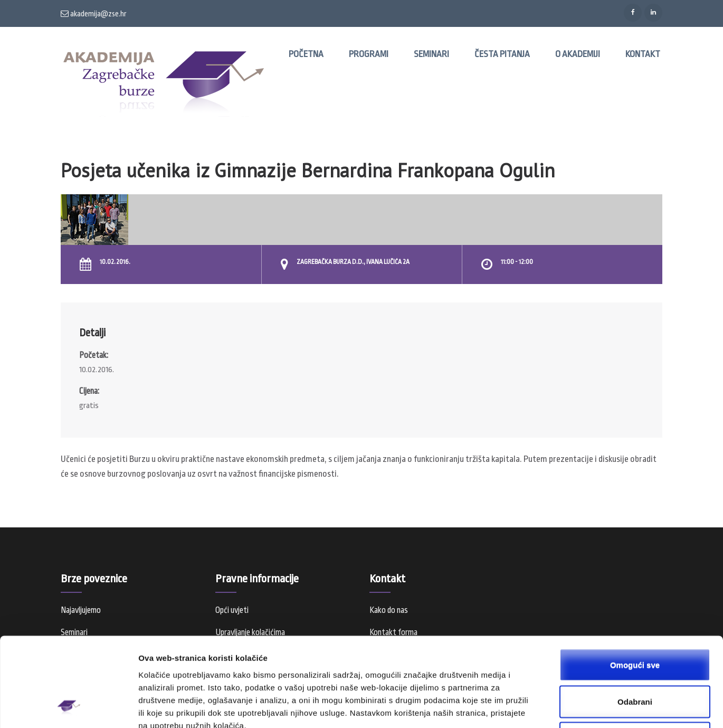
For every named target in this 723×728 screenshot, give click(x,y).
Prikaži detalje (547, 707)
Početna (306, 54)
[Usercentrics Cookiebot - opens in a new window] (68, 707)
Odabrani (635, 621)
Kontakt (643, 54)
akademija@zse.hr (94, 14)
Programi (369, 54)
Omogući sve (635, 584)
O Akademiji (578, 54)
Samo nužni (635, 658)
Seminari (431, 54)
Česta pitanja (502, 54)
